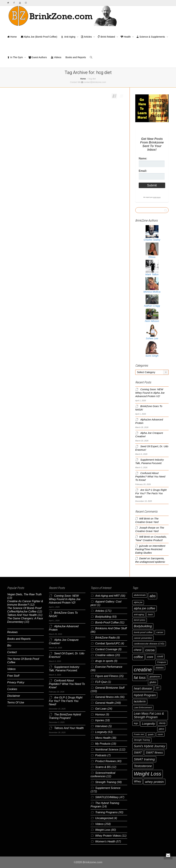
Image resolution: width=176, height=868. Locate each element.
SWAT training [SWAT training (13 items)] (144, 759)
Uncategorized (104, 818)
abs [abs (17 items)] (153, 596)
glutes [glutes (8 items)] (153, 682)
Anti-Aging (69, 37)
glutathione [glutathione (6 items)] (155, 677)
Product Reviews (106, 761)
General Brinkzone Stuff (110, 688)
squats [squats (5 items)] (160, 734)
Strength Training (106, 782)
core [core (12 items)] (150, 657)
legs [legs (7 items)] (136, 723)
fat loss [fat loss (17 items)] (140, 678)
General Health (104, 703)
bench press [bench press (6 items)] (140, 620)
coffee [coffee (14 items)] (139, 657)
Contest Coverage (106, 649)
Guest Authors (38, 57)
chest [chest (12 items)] (138, 650)
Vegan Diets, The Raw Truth (24, 594)
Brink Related (107, 37)
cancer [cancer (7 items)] (160, 632)
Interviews (101, 726)
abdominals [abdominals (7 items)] (140, 595)
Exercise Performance (109, 667)
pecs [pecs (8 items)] (161, 729)
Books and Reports (76, 57)
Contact (12, 652)
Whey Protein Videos (108, 836)
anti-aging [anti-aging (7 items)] (139, 614)
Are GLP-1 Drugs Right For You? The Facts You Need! (151, 493)
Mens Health (103, 738)
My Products (103, 744)
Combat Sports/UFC (108, 643)
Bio (9, 646)
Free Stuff (13, 676)
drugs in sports (104, 661)
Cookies (12, 689)
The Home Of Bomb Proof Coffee (23, 661)
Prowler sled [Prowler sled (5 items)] (139, 734)
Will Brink (145, 519)
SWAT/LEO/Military (107, 797)
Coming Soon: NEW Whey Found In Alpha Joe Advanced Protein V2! (150, 393)
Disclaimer (14, 696)
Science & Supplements (151, 37)
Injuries (100, 720)
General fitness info (107, 697)
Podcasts (101, 755)
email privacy (157, 197)
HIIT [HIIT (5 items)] (158, 688)
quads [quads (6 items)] (151, 734)
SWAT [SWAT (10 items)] (138, 753)
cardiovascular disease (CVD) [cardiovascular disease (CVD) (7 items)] (149, 644)
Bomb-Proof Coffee (107, 623)
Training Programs (106, 812)
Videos (56, 57)
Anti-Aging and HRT (107, 596)
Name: (143, 158)
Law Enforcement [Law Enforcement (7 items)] (143, 707)
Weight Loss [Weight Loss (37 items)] (148, 774)
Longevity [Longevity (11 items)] (148, 724)
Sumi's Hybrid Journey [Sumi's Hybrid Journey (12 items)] (150, 746)
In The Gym (15, 57)
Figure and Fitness (107, 676)
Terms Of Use (16, 702)
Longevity (101, 732)
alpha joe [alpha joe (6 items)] (138, 602)
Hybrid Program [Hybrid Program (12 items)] (145, 695)
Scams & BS (103, 767)
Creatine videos (105, 655)
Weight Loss (103, 830)
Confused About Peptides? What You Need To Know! (150, 477)
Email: (143, 171)
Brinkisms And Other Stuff (111, 628)
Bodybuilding (103, 617)
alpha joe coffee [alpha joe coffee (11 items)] (145, 608)
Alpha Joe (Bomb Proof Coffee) (39, 37)
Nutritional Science (107, 750)
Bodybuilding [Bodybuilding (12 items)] (143, 626)
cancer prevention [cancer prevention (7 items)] (143, 638)
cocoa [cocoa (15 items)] (150, 650)
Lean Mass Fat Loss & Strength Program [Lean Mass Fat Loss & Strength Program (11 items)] (149, 715)
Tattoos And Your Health (22, 615)
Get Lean (101, 709)
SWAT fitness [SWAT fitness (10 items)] (154, 753)
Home (12, 37)
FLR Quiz (101, 682)
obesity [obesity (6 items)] (162, 723)
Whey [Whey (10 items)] (138, 781)
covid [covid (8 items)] (160, 656)
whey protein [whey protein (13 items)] (154, 782)
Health (126, 37)
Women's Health (105, 841)
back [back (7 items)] (150, 614)
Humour (100, 714)
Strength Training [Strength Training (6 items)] (142, 740)
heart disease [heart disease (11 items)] (143, 688)
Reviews (12, 632)
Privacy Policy (16, 682)
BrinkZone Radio (105, 638)
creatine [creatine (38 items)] (143, 670)
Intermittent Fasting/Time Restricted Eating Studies (150, 549)
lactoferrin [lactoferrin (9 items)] (140, 701)
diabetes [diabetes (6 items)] (160, 668)
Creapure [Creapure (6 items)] (161, 662)
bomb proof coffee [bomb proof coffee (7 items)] (143, 632)
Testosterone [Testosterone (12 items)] (143, 766)
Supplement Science (108, 788)
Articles (87, 37)
